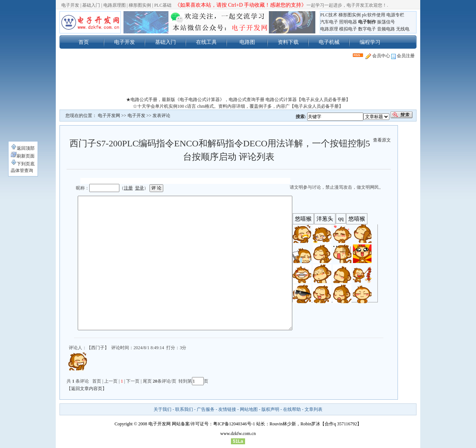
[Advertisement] (238, 79)
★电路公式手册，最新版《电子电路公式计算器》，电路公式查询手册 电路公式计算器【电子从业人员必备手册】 (238, 100)
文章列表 (313, 409)
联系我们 (184, 409)
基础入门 (91, 5)
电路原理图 (115, 5)
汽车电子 (329, 22)
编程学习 (370, 42)
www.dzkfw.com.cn (238, 434)
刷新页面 (23, 156)
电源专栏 (395, 15)
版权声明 (270, 409)
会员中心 (378, 56)
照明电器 (348, 22)
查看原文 (382, 140)
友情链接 (227, 409)
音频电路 (386, 29)
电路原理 (329, 29)
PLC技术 (329, 15)
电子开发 (70, 5)
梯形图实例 (140, 5)
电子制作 (367, 22)
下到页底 (23, 164)
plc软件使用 (374, 15)
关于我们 (163, 409)
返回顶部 (23, 148)
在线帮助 (292, 409)
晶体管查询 (22, 171)
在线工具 (206, 42)
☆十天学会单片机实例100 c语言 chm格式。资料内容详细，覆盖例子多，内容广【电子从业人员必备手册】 (238, 106)
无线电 (403, 29)
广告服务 (206, 409)
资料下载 (288, 42)
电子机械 (329, 42)
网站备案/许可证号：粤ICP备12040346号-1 (213, 424)
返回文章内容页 (87, 389)
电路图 (247, 42)
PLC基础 (163, 5)
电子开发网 (109, 116)
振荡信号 (386, 22)
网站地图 (249, 409)
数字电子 (367, 29)
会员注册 (403, 56)
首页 (84, 42)
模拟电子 (348, 29)
